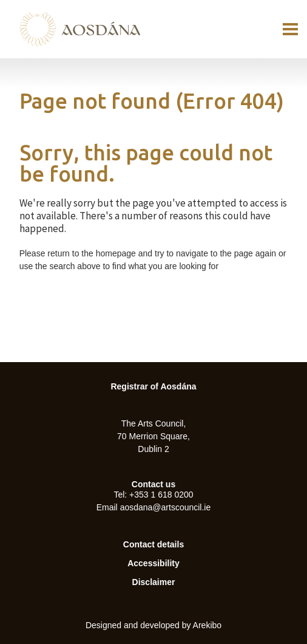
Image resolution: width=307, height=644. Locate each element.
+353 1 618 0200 (161, 495)
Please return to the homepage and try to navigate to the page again (148, 253)
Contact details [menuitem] (153, 544)
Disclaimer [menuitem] (154, 582)
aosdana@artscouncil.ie (166, 507)
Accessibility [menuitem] (153, 563)
